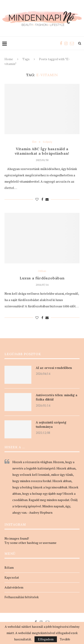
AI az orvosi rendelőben (54, 368)
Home (9, 59)
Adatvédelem (14, 587)
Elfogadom (46, 639)
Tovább (65, 639)
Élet (34, 142)
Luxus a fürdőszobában (42, 278)
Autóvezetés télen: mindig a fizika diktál (57, 397)
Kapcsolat (12, 577)
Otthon (42, 271)
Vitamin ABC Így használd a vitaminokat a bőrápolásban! (42, 151)
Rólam (9, 567)
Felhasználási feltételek (22, 597)
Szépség (47, 142)
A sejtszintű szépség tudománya (51, 425)
